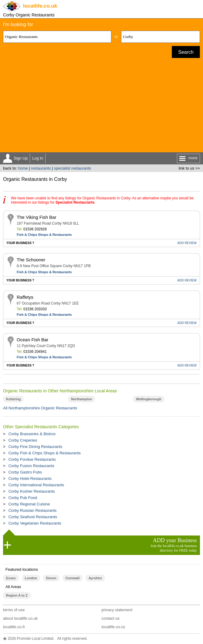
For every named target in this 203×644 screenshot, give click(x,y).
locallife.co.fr (14, 627)
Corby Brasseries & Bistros (32, 434)
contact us (110, 618)
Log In (38, 158)
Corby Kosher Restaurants (32, 491)
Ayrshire (95, 578)
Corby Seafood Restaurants (33, 517)
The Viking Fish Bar (37, 217)
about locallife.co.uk (20, 618)
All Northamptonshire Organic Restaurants (40, 408)
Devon (51, 578)
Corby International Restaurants (36, 485)
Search (186, 52)
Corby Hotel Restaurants (30, 479)
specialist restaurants (73, 168)
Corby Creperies (23, 440)
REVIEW (187, 243)
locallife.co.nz (113, 627)
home (23, 168)
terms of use (14, 610)
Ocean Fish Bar (32, 340)
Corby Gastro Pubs (25, 472)
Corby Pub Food (23, 498)
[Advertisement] (102, 107)
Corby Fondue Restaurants (32, 459)
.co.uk (40, 6)
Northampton (81, 399)
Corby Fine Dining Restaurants (36, 447)
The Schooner (31, 260)
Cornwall (73, 578)
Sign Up (21, 158)
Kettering (13, 399)
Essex (11, 578)
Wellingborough (149, 399)
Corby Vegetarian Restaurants (35, 523)
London (31, 578)
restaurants (41, 168)
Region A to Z (17, 595)
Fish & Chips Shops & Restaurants (44, 235)
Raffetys (25, 297)
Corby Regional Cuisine (29, 504)
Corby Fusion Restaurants (31, 466)
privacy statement (117, 610)
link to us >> (189, 168)
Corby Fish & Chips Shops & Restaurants (45, 453)
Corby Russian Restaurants (33, 510)
